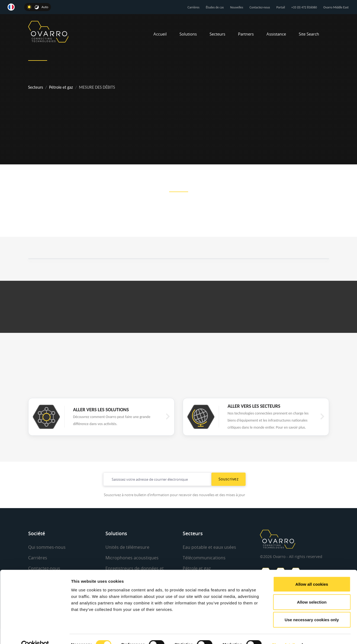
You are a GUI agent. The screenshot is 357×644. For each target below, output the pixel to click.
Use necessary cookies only (312, 608)
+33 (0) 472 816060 (304, 7)
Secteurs (217, 34)
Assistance (276, 34)
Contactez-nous (260, 7)
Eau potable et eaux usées (209, 547)
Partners (246, 34)
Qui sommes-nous (47, 547)
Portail (281, 7)
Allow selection (312, 591)
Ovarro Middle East (336, 7)
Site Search (309, 34)
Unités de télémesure (127, 547)
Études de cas (215, 7)
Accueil (160, 34)
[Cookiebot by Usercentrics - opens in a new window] (35, 633)
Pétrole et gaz (61, 87)
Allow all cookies (312, 573)
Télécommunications (204, 558)
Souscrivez (229, 479)
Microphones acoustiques (132, 558)
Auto (45, 7)
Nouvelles (237, 7)
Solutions (188, 34)
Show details (284, 633)
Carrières (194, 7)
